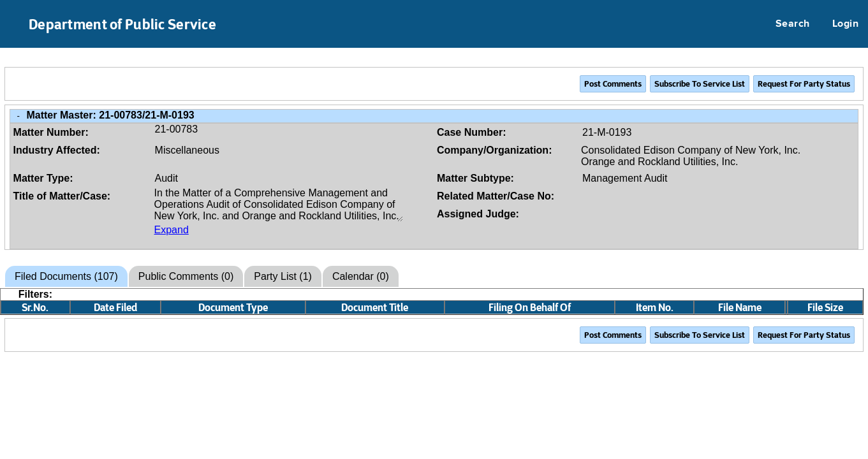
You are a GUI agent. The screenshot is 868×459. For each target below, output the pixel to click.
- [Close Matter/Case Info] (18, 116)
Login (845, 24)
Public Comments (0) (186, 276)
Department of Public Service (122, 24)
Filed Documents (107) (66, 276)
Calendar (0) (361, 276)
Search (793, 24)
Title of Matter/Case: (62, 196)
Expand (172, 230)
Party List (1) (283, 276)
